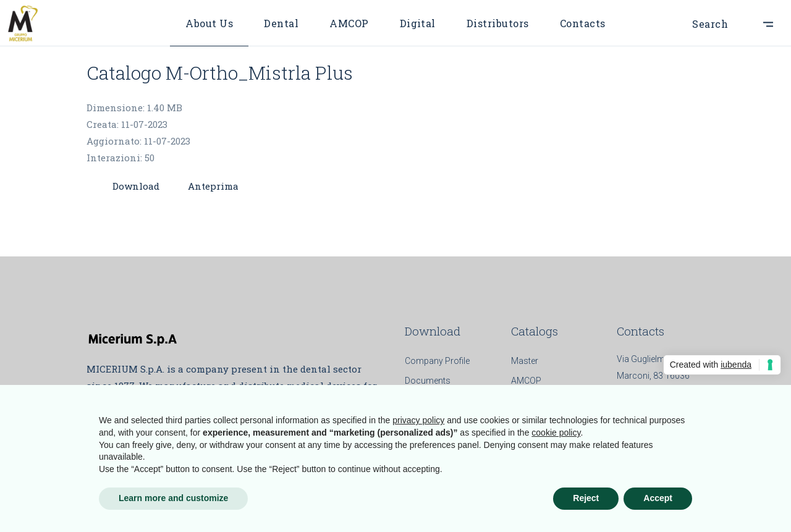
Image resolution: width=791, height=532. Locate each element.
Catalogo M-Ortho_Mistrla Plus (220, 73)
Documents (428, 381)
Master (525, 361)
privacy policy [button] (418, 420)
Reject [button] (586, 498)
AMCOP (526, 381)
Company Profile (437, 361)
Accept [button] (658, 498)
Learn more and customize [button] (173, 498)
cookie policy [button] (556, 433)
